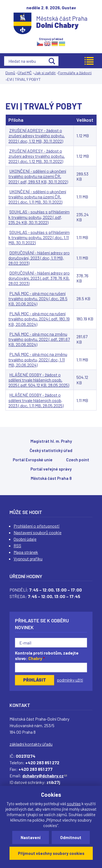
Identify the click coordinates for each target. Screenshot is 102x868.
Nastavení (31, 837)
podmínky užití (70, 680)
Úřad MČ (25, 73)
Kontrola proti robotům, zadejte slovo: (47, 656)
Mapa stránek (26, 552)
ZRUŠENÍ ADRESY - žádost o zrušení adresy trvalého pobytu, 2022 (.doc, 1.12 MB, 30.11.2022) (37, 136)
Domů (10, 73)
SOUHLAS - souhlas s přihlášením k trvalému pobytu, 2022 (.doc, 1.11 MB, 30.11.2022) (39, 237)
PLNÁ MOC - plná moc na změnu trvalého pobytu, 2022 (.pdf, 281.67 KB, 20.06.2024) (39, 339)
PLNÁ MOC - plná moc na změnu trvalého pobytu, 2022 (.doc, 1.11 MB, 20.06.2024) (38, 359)
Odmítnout (71, 837)
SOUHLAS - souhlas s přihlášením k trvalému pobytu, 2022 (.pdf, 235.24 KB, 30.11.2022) (39, 217)
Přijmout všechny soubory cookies (51, 853)
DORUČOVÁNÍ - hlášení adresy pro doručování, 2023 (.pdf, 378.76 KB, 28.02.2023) (39, 278)
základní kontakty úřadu (31, 744)
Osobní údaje (25, 539)
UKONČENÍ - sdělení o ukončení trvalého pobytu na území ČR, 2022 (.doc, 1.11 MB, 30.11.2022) (37, 197)
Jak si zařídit (45, 73)
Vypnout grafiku (28, 559)
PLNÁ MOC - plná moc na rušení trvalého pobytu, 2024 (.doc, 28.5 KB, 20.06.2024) (38, 298)
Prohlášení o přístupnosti (37, 526)
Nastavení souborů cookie (38, 532)
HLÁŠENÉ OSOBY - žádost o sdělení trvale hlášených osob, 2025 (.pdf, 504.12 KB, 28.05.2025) (39, 380)
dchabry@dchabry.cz (45, 776)
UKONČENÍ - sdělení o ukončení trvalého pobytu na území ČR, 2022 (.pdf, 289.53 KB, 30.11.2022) (38, 176)
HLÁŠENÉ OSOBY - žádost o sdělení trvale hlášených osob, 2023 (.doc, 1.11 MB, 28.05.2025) (36, 400)
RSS (17, 546)
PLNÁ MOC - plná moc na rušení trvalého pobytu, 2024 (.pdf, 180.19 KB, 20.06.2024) (39, 319)
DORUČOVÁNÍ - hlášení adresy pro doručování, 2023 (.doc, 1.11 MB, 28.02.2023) (39, 258)
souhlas (74, 804)
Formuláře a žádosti (75, 73)
